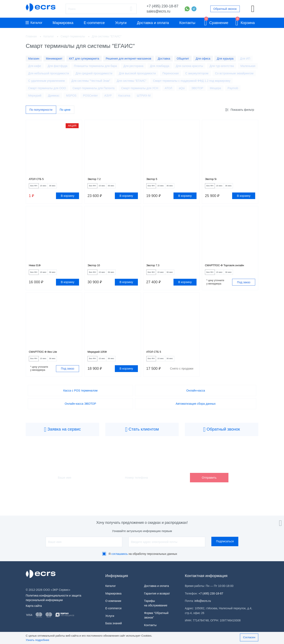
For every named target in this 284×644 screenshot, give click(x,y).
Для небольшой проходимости (49, 73)
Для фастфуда (58, 66)
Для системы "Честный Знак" (91, 81)
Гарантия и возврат (157, 593)
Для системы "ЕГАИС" (132, 81)
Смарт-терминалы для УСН (140, 88)
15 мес (50, 188)
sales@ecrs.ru (158, 11)
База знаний (114, 623)
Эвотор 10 (95, 269)
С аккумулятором (197, 73)
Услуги (121, 23)
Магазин (34, 59)
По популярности (41, 110)
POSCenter (90, 96)
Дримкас (54, 96)
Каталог (34, 23)
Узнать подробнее (37, 640)
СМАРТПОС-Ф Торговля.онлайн (229, 269)
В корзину (68, 198)
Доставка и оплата (153, 23)
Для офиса (203, 59)
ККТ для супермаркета (84, 59)
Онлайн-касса (196, 397)
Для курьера (225, 59)
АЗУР (108, 96)
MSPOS (71, 96)
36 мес (63, 188)
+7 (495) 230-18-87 (162, 6)
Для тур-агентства (222, 66)
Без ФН (36, 188)
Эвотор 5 (153, 180)
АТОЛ (169, 88)
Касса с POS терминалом (80, 397)
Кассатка (124, 96)
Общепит (183, 59)
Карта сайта (34, 606)
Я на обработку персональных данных (143, 554)
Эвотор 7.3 (155, 269)
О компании (113, 601)
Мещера (215, 88)
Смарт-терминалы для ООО (47, 88)
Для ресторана (133, 66)
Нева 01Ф (36, 269)
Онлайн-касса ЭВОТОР (80, 410)
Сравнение (216, 22)
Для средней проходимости (94, 73)
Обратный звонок (225, 9)
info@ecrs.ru (203, 601)
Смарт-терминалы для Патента (93, 88)
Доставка (164, 59)
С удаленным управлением (47, 81)
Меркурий (35, 96)
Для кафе (35, 66)
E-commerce (94, 23)
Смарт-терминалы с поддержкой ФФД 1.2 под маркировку (192, 81)
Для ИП (245, 59)
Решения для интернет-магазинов (129, 59)
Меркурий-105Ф (100, 357)
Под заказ (244, 287)
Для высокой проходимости (137, 73)
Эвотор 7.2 (96, 180)
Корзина (245, 22)
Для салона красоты (189, 66)
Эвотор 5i (212, 180)
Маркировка (63, 23)
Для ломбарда (160, 66)
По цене (65, 110)
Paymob (233, 88)
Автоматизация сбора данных (196, 410)
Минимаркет (54, 59)
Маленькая (248, 66)
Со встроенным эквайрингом (234, 73)
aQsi (182, 88)
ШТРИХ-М (144, 96)
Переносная (171, 73)
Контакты (187, 23)
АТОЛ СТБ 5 (38, 180)
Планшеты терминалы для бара (95, 66)
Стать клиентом (142, 437)
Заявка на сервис (62, 437)
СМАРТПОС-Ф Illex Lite (46, 357)
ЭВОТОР (197, 88)
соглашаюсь (120, 554)
